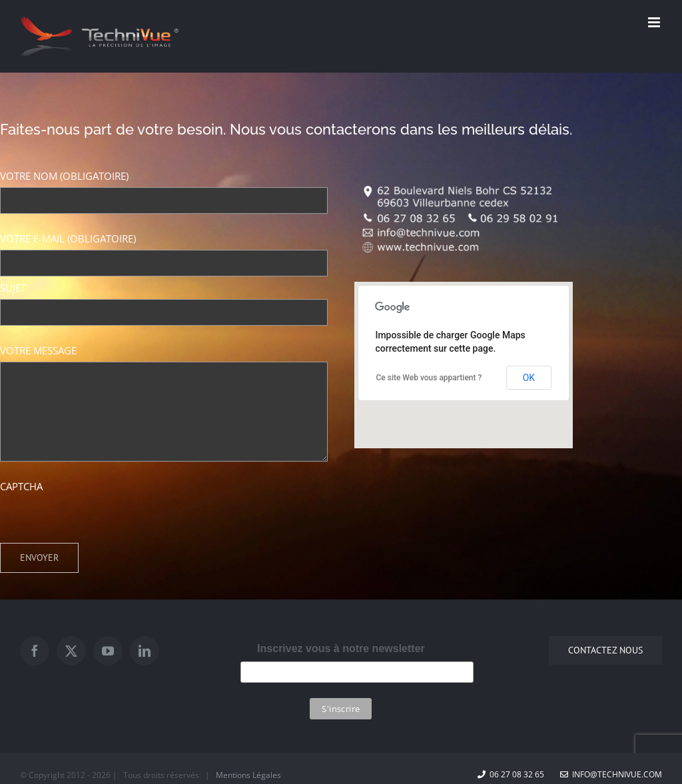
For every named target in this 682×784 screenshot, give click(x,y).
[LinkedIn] (145, 651)
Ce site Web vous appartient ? (429, 378)
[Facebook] (35, 651)
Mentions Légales (248, 775)
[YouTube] (108, 651)
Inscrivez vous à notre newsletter (341, 648)
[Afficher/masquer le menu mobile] (655, 22)
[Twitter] (71, 651)
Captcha (21, 486)
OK (529, 378)
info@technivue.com (611, 774)
